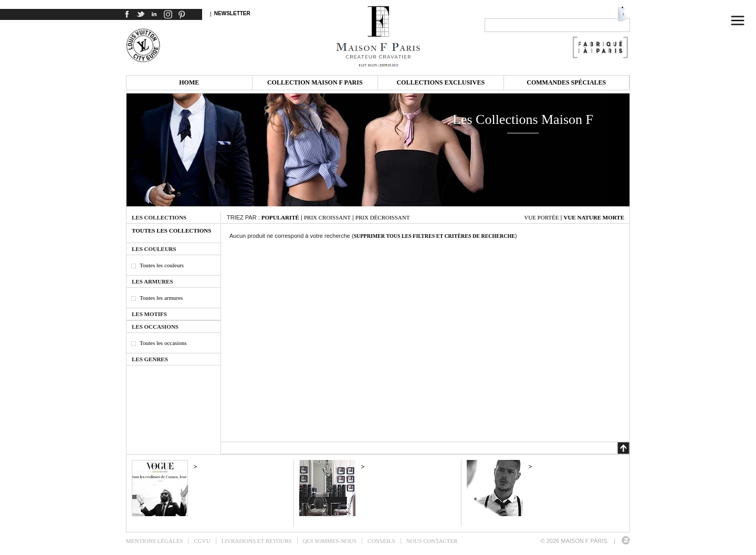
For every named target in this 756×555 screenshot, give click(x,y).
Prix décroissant (383, 217)
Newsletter (232, 13)
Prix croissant (327, 217)
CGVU (202, 541)
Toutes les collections (171, 231)
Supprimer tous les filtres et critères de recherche (434, 236)
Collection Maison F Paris (315, 82)
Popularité (280, 217)
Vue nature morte (594, 217)
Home (189, 82)
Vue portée (541, 217)
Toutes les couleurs (162, 265)
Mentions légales (154, 541)
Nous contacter (432, 541)
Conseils (381, 541)
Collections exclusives (440, 82)
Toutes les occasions (163, 343)
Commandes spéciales (566, 82)
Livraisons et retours (257, 541)
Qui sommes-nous (330, 541)
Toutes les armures (161, 298)
